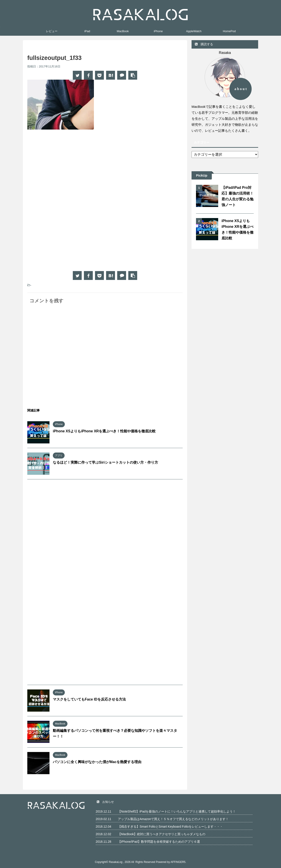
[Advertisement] (65, 169)
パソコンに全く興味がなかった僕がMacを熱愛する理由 (97, 762)
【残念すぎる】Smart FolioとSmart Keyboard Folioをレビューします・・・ (170, 827)
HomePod (229, 31)
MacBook (123, 31)
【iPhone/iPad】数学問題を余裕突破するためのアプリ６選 (159, 842)
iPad (87, 31)
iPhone (158, 31)
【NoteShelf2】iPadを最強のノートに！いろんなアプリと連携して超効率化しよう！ (177, 811)
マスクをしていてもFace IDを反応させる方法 (89, 699)
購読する (204, 44)
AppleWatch (194, 31)
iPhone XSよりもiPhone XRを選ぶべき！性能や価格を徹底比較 (104, 431)
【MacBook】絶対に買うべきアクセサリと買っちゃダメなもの (162, 834)
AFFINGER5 (178, 862)
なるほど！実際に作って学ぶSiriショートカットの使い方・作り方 (105, 462)
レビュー (52, 31)
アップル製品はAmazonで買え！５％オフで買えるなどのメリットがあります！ (173, 819)
